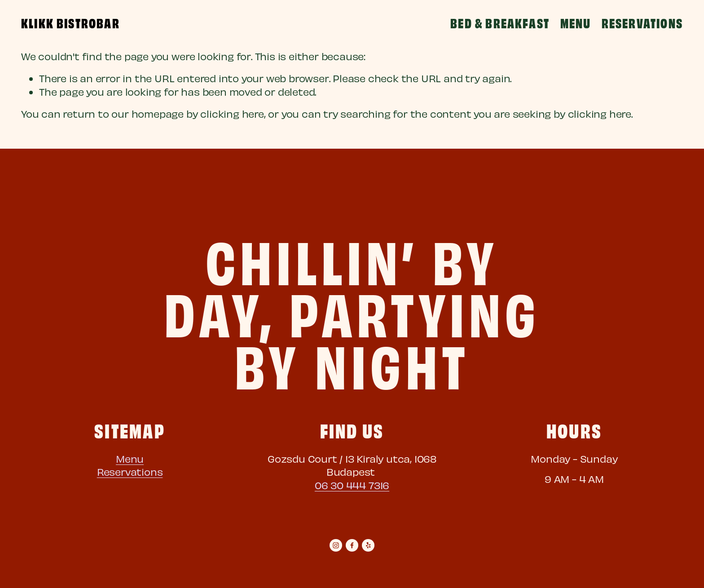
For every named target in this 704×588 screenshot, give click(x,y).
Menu (576, 22)
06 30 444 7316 (352, 485)
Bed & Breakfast (500, 22)
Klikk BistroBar (70, 22)
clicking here (232, 113)
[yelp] (368, 545)
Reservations (642, 22)
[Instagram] (336, 545)
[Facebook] (352, 545)
